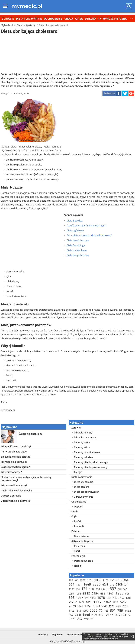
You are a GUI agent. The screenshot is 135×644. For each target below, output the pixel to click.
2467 (110, 615)
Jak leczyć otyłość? (11, 472)
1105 (72, 611)
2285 (126, 606)
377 (71, 619)
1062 (78, 594)
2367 (80, 606)
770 (104, 606)
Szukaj (129, 6)
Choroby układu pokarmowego (91, 467)
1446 (86, 614)
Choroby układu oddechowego (91, 462)
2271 (111, 606)
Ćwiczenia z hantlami (30, 434)
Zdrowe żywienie (84, 497)
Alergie (78, 472)
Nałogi (78, 566)
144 (122, 598)
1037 (80, 598)
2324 (94, 615)
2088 (78, 615)
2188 (106, 580)
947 (125, 589)
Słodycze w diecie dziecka (16, 457)
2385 (97, 584)
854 (113, 610)
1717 (97, 602)
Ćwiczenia (80, 546)
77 (101, 610)
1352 (83, 580)
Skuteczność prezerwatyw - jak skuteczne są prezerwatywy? (26, 479)
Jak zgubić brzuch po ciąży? (16, 446)
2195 (86, 619)
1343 (93, 598)
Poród (77, 521)
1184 (116, 598)
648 (120, 589)
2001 (89, 602)
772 (112, 585)
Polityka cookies (76, 634)
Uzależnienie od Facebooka (16, 490)
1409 (82, 602)
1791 (97, 606)
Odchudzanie (53, 19)
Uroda (69, 19)
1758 (102, 615)
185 (106, 611)
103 (71, 580)
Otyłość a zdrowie (11, 496)
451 (105, 584)
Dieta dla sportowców (86, 492)
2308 (119, 584)
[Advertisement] (67, 53)
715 (119, 580)
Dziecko (90, 19)
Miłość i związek (83, 561)
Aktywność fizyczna (112, 19)
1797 (109, 598)
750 (98, 589)
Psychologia (78, 556)
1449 (87, 584)
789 (120, 610)
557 (72, 584)
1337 (112, 588)
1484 (128, 611)
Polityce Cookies (110, 639)
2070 (72, 606)
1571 (79, 585)
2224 (79, 619)
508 (127, 594)
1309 (85, 611)
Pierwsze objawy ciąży (14, 452)
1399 (72, 589)
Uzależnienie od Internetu (15, 501)
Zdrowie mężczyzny (85, 437)
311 (87, 598)
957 (71, 615)
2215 (86, 593)
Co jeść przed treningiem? (15, 467)
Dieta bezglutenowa (78, 240)
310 (76, 580)
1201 (128, 598)
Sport (77, 551)
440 (112, 580)
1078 (101, 597)
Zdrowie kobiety (83, 432)
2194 (95, 593)
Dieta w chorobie (84, 482)
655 (103, 593)
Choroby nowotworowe (87, 452)
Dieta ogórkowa (75, 230)
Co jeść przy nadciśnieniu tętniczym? (87, 226)
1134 (92, 589)
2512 (73, 602)
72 (129, 615)
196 (78, 589)
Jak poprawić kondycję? (14, 485)
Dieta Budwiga (75, 221)
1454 (123, 602)
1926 (115, 602)
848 (104, 589)
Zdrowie (8, 19)
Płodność (79, 526)
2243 (123, 615)
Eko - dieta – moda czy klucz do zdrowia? (89, 235)
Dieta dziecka (82, 536)
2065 (94, 610)
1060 (98, 580)
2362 (107, 602)
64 (116, 615)
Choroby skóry (82, 447)
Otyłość (78, 506)
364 (126, 580)
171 (84, 588)
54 (126, 584)
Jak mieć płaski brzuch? (14, 462)
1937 (120, 593)
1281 (90, 580)
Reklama (43, 634)
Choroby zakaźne (83, 457)
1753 (88, 606)
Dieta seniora (82, 487)
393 (72, 597)
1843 (78, 611)
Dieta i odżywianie (29, 19)
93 (92, 619)
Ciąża (79, 19)
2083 (71, 594)
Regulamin (57, 634)
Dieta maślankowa (77, 250)
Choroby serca (82, 442)
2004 (118, 606)
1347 (110, 593)
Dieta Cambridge (76, 245)
